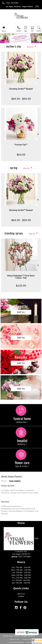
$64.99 (21, 155)
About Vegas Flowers (12, 476)
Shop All (30, 47)
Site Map (30, 642)
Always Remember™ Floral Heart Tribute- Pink (21, 277)
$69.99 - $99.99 (21, 99)
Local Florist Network (16, 642)
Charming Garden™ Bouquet (21, 89)
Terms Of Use (14, 639)
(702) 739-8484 (12, 3)
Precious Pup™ (21, 145)
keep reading (15, 481)
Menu (4, 31)
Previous (4, 78)
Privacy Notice (27, 639)
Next (38, 78)
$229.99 (21, 286)
